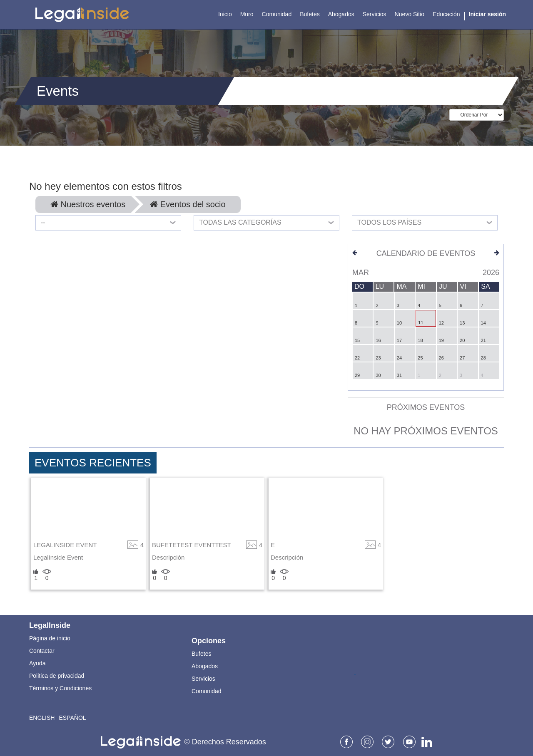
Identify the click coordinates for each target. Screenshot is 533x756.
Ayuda (37, 663)
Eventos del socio (188, 204)
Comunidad (207, 691)
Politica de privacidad (57, 676)
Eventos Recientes (93, 463)
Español (72, 718)
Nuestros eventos (88, 204)
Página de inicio (50, 638)
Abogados (205, 666)
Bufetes (201, 654)
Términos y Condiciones (60, 688)
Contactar (42, 651)
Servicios (203, 679)
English (42, 718)
